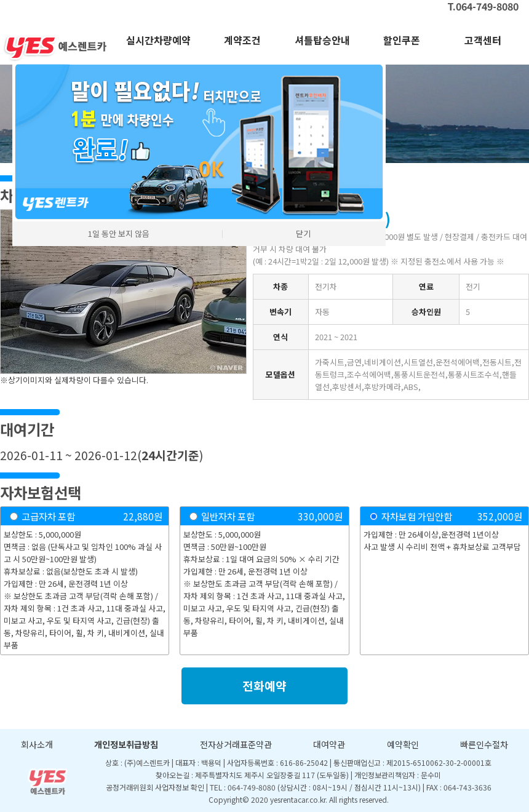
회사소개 (37, 744)
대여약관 (329, 744)
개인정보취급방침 (126, 744)
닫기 (303, 233)
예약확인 (403, 744)
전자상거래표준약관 (236, 744)
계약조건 (242, 40)
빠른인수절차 (484, 744)
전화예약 (264, 686)
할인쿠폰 (402, 40)
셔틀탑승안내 (322, 40)
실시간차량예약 (158, 40)
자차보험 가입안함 (417, 516)
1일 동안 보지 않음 (119, 233)
